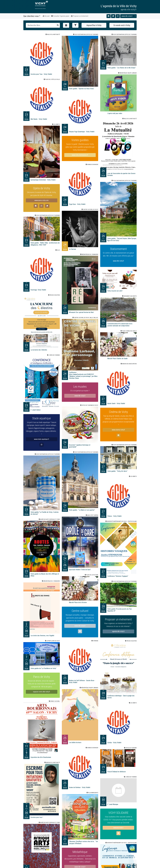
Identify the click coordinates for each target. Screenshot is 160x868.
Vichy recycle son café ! (115, 291)
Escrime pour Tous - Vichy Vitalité (41, 74)
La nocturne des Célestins (39, 350)
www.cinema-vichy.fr (118, 434)
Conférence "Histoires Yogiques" (118, 576)
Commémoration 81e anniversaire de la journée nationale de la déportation (120, 325)
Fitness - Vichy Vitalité (114, 516)
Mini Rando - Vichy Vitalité (39, 119)
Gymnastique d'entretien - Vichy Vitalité (43, 180)
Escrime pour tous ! (37, 817)
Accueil (46, 16)
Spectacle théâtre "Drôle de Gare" (80, 570)
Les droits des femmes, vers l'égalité (42, 636)
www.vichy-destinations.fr (80, 155)
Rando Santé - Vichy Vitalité (116, 403)
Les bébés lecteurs (75, 742)
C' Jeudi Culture (36, 410)
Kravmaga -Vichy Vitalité (38, 290)
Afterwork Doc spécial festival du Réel (81, 312)
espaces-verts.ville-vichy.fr (42, 695)
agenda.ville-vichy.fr (118, 634)
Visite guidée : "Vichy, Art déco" (117, 471)
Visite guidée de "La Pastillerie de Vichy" (43, 668)
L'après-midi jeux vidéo (115, 113)
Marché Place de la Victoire (78, 602)
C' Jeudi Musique (113, 804)
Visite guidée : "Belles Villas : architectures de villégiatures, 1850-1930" (45, 244)
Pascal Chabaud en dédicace (117, 772)
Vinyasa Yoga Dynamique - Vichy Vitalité (82, 132)
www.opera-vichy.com (42, 204)
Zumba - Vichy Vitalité (114, 743)
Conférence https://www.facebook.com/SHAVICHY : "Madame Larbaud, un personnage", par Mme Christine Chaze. (83, 375)
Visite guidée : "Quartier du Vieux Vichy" (82, 89)
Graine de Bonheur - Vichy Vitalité (80, 787)
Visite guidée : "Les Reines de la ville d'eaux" (121, 68)
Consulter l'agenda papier (60, 16)
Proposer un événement (80, 16)
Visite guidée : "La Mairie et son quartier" (82, 510)
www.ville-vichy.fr (127, 16)
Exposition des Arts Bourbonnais (41, 757)
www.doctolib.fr (118, 832)
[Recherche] (41, 25)
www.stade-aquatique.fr (42, 444)
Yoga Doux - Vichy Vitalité (77, 204)
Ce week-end (122, 25)
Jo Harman (72, 249)
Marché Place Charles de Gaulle (117, 359)
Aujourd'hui (94, 25)
